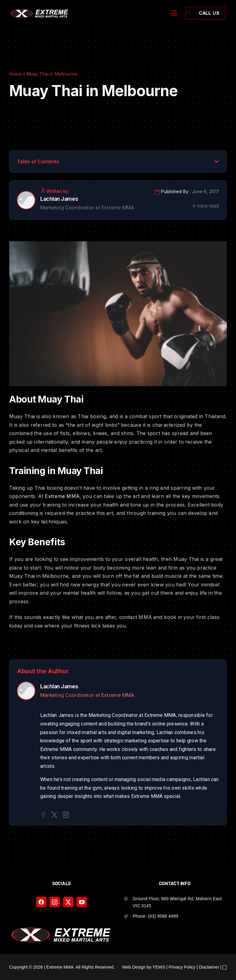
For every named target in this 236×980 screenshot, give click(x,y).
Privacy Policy (182, 967)
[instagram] (55, 902)
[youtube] (82, 902)
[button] (217, 161)
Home (15, 74)
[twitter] (68, 902)
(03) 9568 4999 (163, 916)
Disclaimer (209, 967)
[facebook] (41, 902)
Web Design (134, 967)
